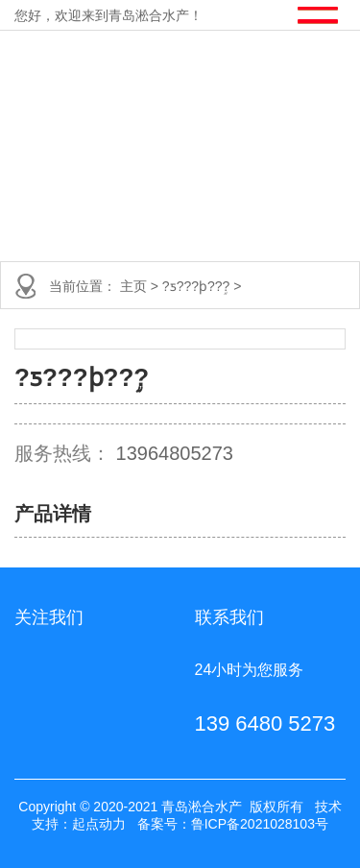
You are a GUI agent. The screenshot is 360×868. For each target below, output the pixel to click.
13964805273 (175, 453)
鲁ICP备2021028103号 (260, 824)
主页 (135, 286)
